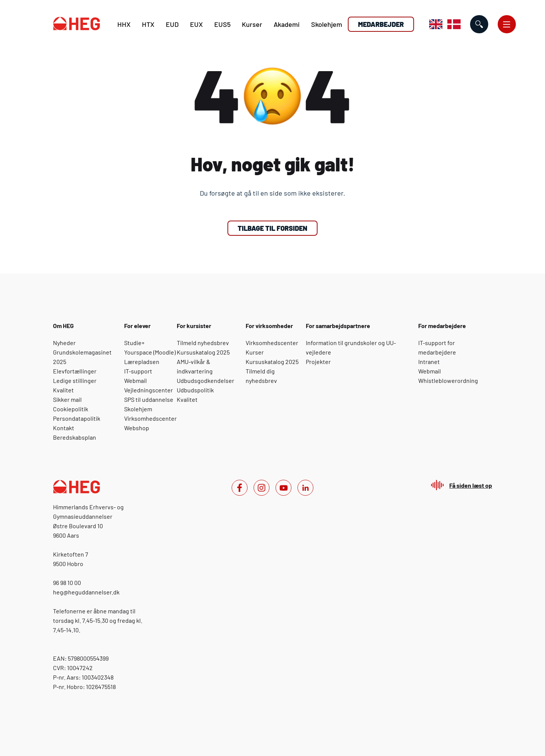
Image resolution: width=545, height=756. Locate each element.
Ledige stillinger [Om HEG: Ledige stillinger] (75, 380)
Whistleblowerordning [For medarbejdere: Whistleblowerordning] (448, 380)
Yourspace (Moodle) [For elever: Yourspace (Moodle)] (150, 352)
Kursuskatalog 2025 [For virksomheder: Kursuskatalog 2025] (272, 362)
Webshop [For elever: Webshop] (137, 428)
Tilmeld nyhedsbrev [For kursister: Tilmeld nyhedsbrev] (203, 343)
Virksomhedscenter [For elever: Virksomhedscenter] (150, 418)
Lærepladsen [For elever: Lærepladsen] (142, 362)
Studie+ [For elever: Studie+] (134, 343)
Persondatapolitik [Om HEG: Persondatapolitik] (77, 418)
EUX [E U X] (196, 24)
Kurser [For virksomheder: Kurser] (255, 352)
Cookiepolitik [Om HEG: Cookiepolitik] (71, 409)
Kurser (252, 24)
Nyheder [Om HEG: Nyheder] (64, 343)
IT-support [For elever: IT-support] (138, 371)
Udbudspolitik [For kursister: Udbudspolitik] (195, 390)
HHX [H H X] (124, 24)
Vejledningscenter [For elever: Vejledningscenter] (149, 390)
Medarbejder (381, 24)
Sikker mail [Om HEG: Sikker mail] (67, 399)
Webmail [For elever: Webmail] (135, 380)
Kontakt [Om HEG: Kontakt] (64, 428)
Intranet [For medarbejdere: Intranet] (429, 362)
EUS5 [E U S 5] (222, 24)
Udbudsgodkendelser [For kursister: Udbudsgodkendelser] (206, 380)
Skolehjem (327, 24)
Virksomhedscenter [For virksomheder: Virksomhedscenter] (272, 343)
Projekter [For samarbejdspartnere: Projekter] (318, 362)
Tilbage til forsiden (272, 228)
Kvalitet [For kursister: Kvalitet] (187, 399)
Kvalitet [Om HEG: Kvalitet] (63, 390)
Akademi (287, 24)
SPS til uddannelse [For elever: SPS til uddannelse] (149, 399)
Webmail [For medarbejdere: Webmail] (430, 371)
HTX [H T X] (148, 24)
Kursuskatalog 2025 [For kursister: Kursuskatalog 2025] (203, 352)
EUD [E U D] (172, 24)
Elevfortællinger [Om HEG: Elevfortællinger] (75, 371)
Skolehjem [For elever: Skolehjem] (138, 409)
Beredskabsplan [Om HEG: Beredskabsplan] (75, 437)
